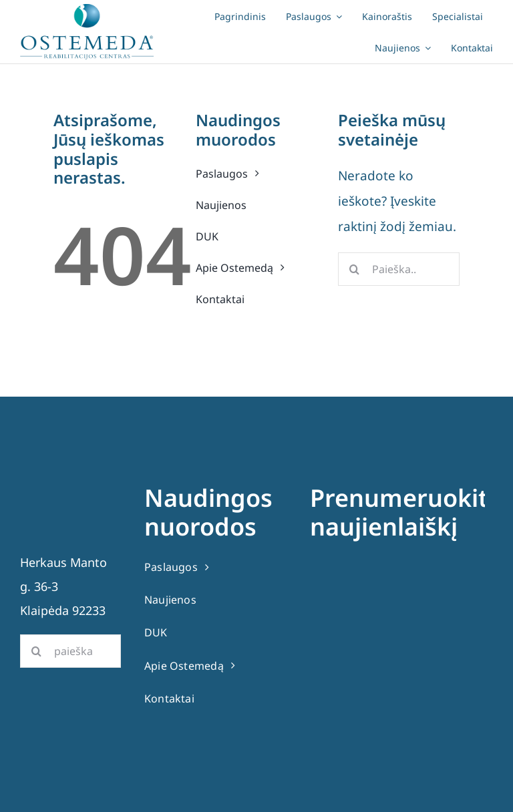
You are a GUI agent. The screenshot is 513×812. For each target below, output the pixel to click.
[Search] (355, 269)
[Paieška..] (399, 269)
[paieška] (70, 651)
